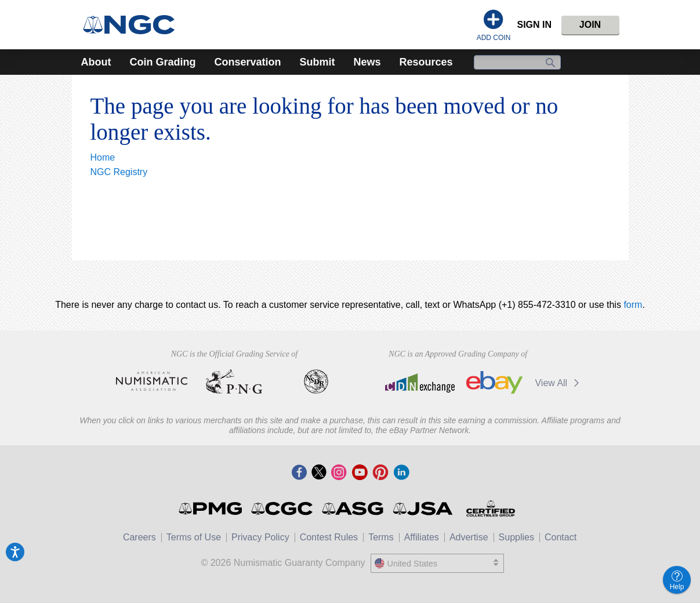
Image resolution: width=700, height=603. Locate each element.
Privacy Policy (260, 537)
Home (103, 157)
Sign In (534, 25)
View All (559, 383)
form (633, 305)
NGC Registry (119, 172)
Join (590, 25)
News (367, 62)
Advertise (469, 537)
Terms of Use (194, 537)
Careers (139, 537)
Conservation (247, 62)
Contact (561, 537)
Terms (381, 537)
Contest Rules (329, 537)
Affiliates (422, 537)
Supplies (516, 537)
